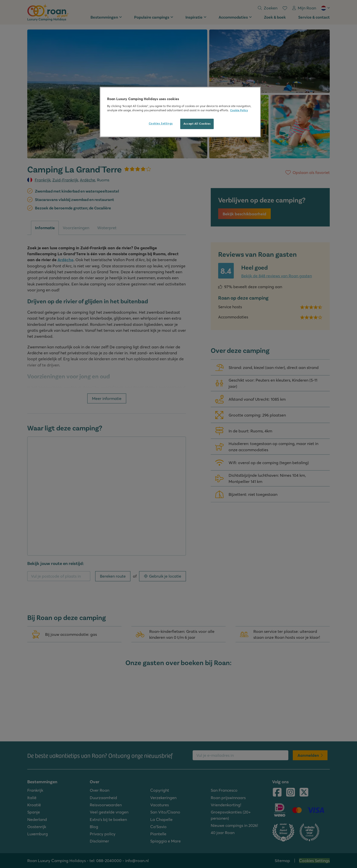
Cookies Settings (161, 123)
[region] (180, 112)
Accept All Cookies (197, 124)
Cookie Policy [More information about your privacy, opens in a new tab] (239, 110)
